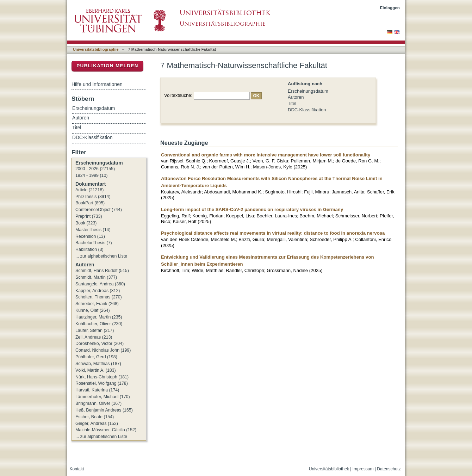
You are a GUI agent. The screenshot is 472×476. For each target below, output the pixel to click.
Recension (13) (90, 236)
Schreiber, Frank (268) (97, 304)
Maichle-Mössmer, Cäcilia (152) (106, 430)
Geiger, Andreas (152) (97, 424)
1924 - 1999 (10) (91, 175)
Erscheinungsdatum (308, 91)
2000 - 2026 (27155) (95, 169)
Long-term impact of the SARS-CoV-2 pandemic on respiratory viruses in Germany (252, 209)
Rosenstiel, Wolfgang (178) (102, 383)
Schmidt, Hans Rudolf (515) (102, 271)
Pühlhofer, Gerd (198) (96, 357)
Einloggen (390, 8)
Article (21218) (89, 190)
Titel (292, 103)
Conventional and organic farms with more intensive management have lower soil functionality (266, 155)
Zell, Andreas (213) (94, 337)
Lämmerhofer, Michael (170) (103, 397)
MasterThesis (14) (93, 230)
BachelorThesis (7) (94, 243)
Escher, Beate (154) (95, 417)
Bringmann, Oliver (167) (98, 403)
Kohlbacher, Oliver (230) (99, 324)
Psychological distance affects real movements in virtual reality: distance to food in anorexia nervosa (273, 233)
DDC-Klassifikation (307, 110)
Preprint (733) (89, 216)
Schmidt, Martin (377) (96, 277)
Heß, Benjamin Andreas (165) (104, 410)
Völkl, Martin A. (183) (96, 370)
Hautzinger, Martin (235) (99, 317)
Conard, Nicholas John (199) (103, 350)
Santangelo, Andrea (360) (100, 284)
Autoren (296, 97)
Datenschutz (389, 469)
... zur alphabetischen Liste (101, 256)
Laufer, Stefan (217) (95, 330)
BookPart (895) (90, 203)
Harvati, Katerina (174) (97, 390)
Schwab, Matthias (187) (98, 364)
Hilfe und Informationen (97, 84)
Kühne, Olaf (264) (93, 310)
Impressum (363, 469)
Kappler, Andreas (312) (98, 291)
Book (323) (86, 223)
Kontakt (77, 469)
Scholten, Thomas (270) (99, 297)
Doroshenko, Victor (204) (100, 344)
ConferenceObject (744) (99, 210)
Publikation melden (107, 66)
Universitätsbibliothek (329, 469)
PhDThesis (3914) (93, 197)
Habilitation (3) (89, 249)
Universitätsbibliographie (96, 49)
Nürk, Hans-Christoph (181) (102, 377)
